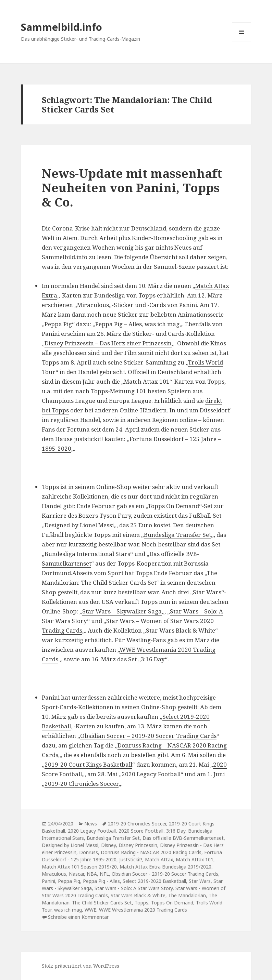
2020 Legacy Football (151, 774)
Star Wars (200, 881)
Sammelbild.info (61, 27)
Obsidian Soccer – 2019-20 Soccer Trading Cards (148, 736)
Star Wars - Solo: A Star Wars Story (134, 888)
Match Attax (159, 859)
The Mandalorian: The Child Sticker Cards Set (129, 899)
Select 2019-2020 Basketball (154, 881)
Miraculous (93, 305)
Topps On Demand (172, 903)
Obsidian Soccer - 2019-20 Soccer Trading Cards (165, 874)
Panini (48, 881)
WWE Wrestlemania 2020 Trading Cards (143, 910)
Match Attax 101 (195, 859)
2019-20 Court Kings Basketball (88, 764)
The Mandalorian (187, 895)
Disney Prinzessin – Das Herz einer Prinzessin (108, 343)
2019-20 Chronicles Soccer (82, 784)
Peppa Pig (69, 881)
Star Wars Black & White (138, 895)
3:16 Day (176, 831)
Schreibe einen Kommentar (78, 917)
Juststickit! (131, 859)
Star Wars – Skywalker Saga (122, 611)
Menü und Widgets (242, 41)
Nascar (76, 874)
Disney (108, 845)
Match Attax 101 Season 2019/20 (79, 867)
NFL (104, 874)
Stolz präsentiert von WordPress (81, 966)
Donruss (89, 852)
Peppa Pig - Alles (101, 881)
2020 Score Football (141, 831)
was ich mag (68, 910)
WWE (90, 910)
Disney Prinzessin (138, 845)
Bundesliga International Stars (87, 554)
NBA (92, 874)
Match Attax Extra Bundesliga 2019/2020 (165, 867)
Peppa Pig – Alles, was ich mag (137, 324)
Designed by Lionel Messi (79, 525)
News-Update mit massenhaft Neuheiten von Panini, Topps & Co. (132, 188)
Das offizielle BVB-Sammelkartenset (183, 838)
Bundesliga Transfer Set (177, 535)
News (91, 824)
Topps (141, 903)
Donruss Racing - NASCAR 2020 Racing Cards (151, 852)
